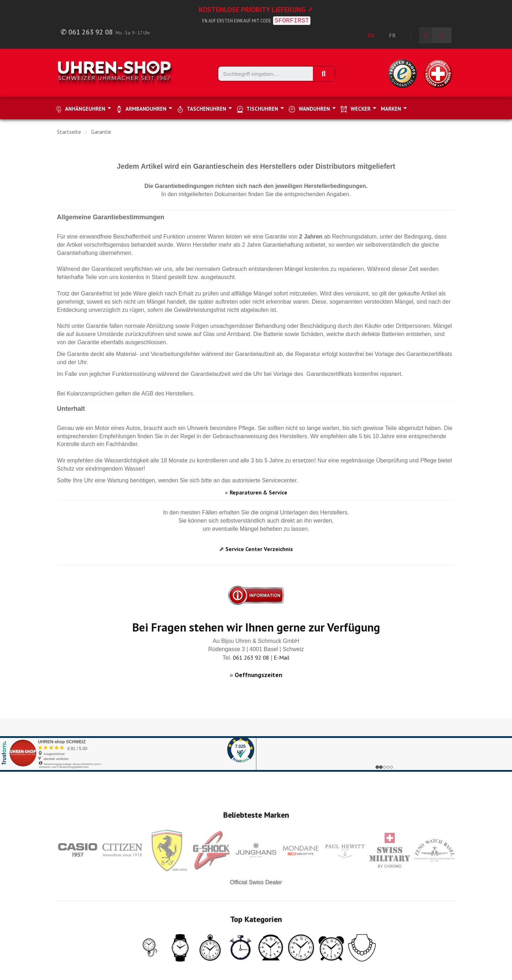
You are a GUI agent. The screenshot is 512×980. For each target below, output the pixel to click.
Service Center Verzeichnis (259, 549)
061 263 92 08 (251, 657)
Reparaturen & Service (258, 492)
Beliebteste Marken (256, 815)
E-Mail (282, 657)
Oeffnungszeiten (258, 675)
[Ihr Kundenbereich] (411, 35)
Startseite (69, 132)
